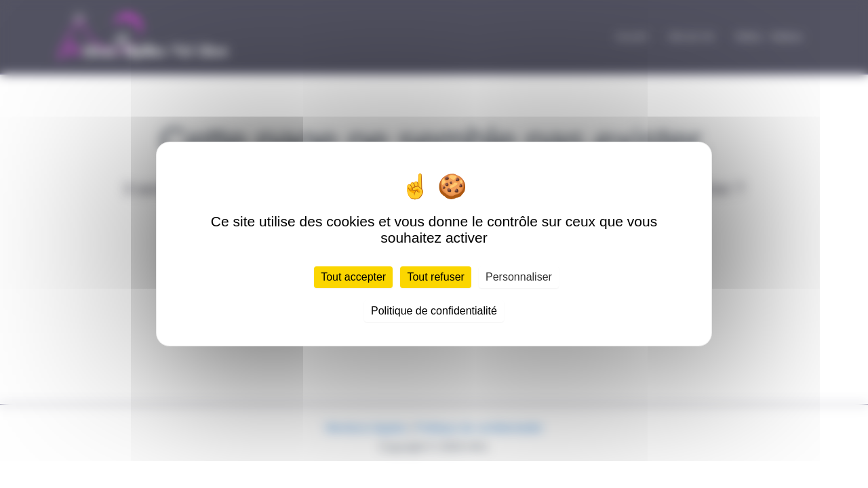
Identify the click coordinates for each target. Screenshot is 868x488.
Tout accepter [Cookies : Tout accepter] (353, 277)
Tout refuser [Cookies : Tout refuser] (435, 277)
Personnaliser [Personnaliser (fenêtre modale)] (519, 277)
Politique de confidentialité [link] (434, 311)
